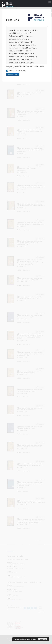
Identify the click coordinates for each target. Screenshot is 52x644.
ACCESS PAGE (13, 74)
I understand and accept (17, 71)
